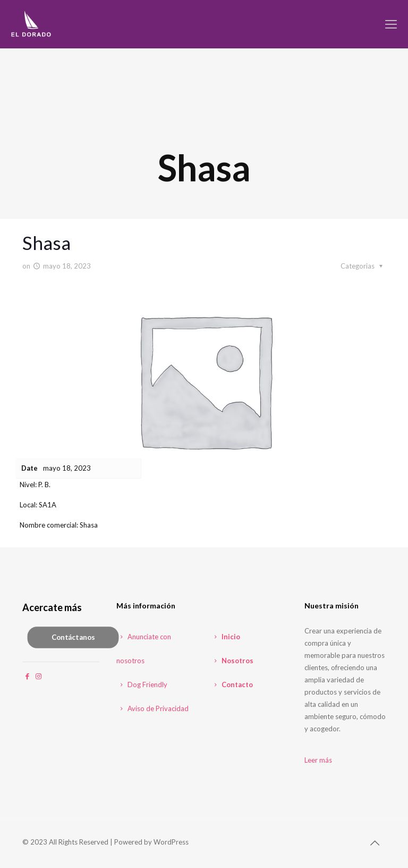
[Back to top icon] (375, 842)
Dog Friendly (142, 685)
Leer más (318, 760)
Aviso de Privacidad (152, 708)
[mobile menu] (391, 24)
